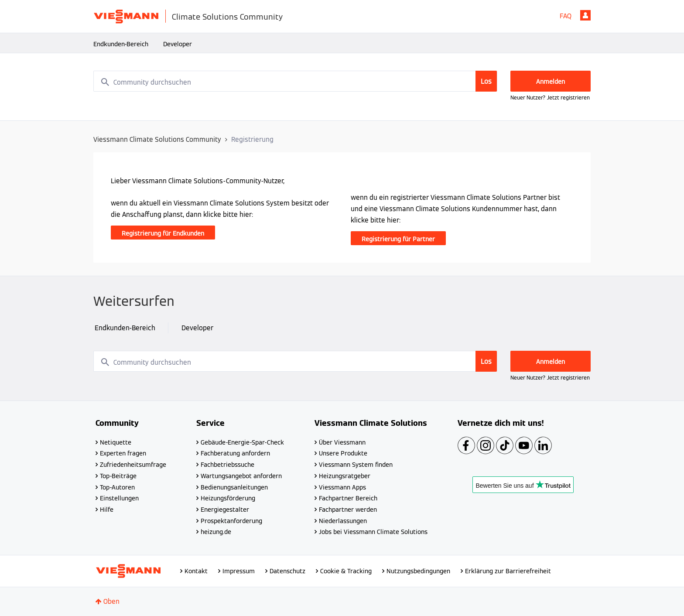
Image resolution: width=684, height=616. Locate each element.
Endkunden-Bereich (121, 44)
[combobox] (295, 81)
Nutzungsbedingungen (418, 571)
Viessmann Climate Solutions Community (157, 139)
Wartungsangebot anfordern (241, 476)
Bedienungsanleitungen (234, 487)
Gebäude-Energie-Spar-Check (242, 442)
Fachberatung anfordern (235, 453)
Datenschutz (287, 571)
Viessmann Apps (342, 487)
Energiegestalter (225, 510)
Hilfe (107, 510)
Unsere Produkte (343, 453)
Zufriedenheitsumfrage (133, 465)
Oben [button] (111, 601)
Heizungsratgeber (345, 476)
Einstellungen (119, 498)
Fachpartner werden (348, 510)
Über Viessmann (342, 442)
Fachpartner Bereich (348, 498)
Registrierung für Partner (398, 239)
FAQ (566, 16)
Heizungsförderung (228, 498)
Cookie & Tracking (346, 571)
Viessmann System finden (356, 465)
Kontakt (196, 571)
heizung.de (216, 532)
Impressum (239, 571)
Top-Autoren (117, 487)
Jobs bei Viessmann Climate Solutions (373, 532)
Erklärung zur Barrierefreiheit (508, 571)
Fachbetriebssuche (227, 465)
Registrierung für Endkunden (163, 233)
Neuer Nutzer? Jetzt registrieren (550, 98)
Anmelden (585, 15)
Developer (178, 44)
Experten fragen (123, 453)
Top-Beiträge (118, 476)
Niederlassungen (343, 521)
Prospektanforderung (231, 521)
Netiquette (116, 442)
